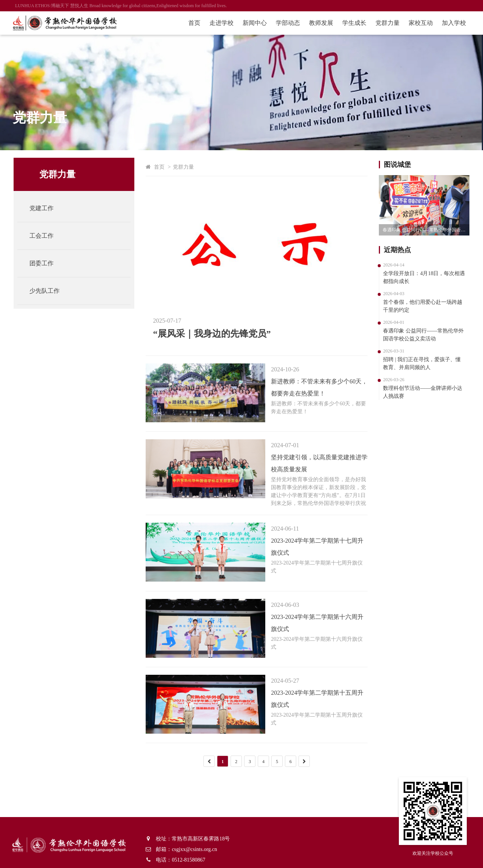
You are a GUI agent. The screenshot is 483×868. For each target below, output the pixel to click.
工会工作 (43, 236)
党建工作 (43, 208)
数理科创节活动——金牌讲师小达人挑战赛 (421, 392)
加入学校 (451, 23)
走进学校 (219, 23)
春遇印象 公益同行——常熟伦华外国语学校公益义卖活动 (425, 230)
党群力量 (385, 23)
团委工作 (43, 263)
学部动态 (285, 23)
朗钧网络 (166, 858)
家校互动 (418, 23)
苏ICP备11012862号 (114, 858)
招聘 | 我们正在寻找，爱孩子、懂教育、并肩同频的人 (420, 363)
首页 (192, 23)
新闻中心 (252, 23)
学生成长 (352, 23)
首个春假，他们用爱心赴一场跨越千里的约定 (421, 306)
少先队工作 (46, 291)
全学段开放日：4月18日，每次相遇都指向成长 (422, 277)
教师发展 (318, 23)
